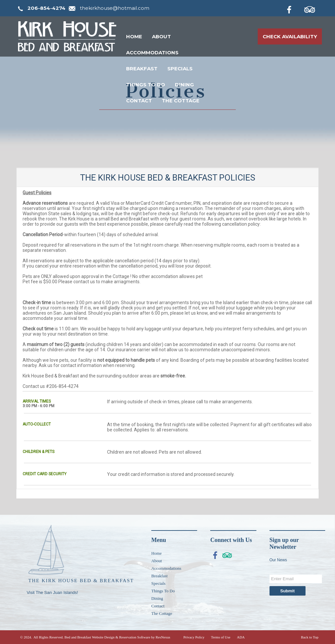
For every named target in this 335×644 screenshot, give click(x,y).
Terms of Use (221, 637)
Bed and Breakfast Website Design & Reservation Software (107, 637)
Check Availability (290, 36)
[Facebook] (294, 9)
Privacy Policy (194, 637)
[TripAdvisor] (313, 9)
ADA (241, 637)
